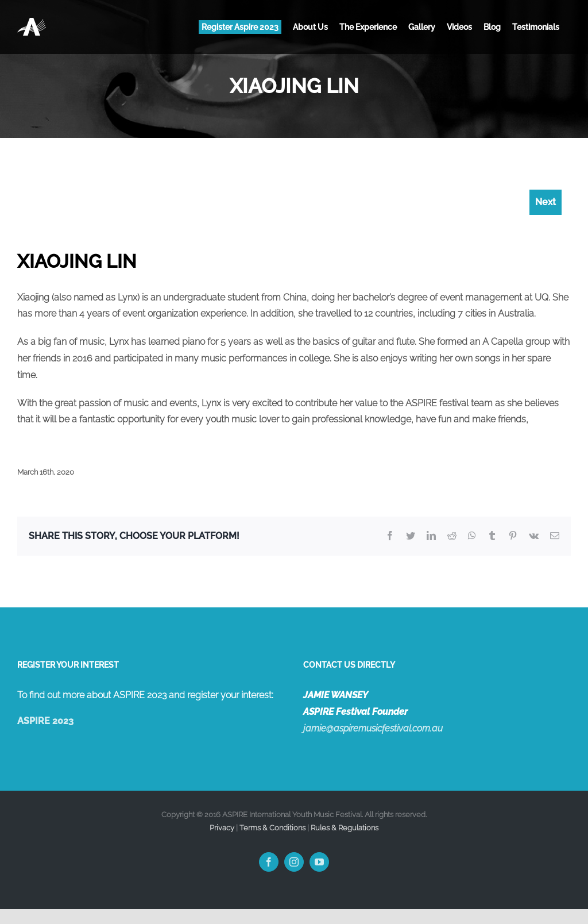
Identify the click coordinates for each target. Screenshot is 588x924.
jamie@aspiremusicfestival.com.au (373, 728)
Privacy (222, 828)
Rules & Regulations (345, 828)
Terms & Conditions (272, 828)
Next (546, 202)
